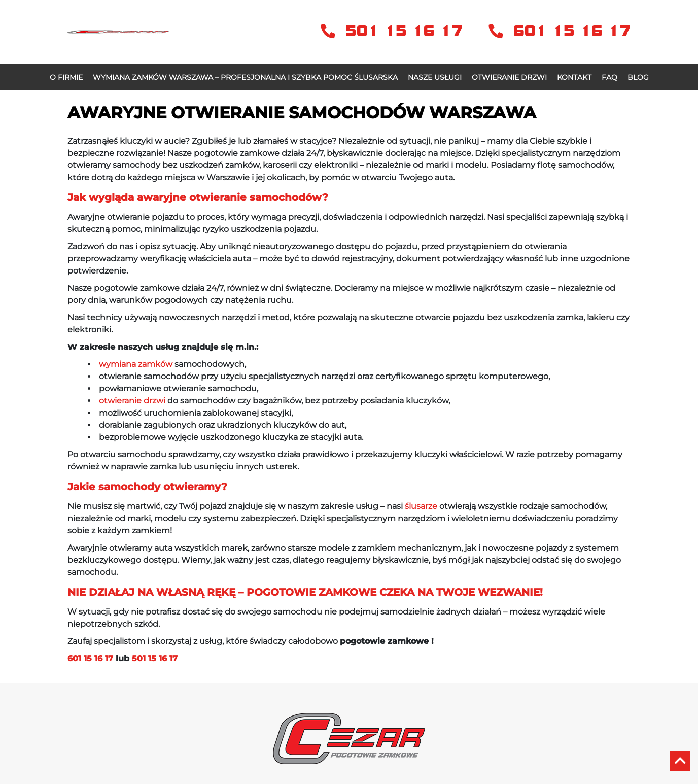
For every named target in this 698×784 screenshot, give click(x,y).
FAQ (609, 77)
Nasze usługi (435, 77)
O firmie (66, 77)
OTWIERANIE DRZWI (509, 77)
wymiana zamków (136, 364)
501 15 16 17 (394, 31)
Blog (638, 77)
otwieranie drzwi (132, 401)
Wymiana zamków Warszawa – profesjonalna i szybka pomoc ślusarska (245, 77)
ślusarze (421, 506)
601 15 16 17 (560, 31)
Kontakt (574, 77)
